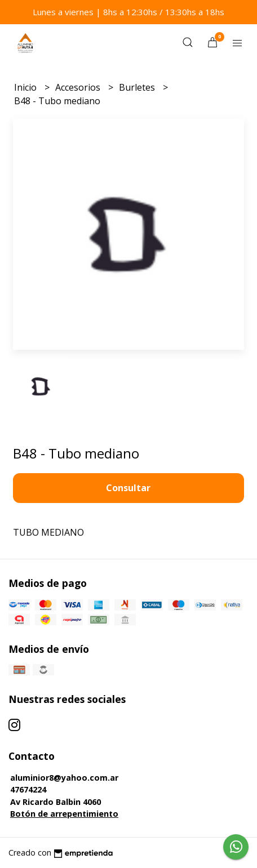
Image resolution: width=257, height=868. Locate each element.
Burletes (138, 87)
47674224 (28, 789)
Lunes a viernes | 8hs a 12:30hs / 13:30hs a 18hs (128, 12)
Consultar (128, 488)
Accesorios (79, 87)
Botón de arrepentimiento (64, 814)
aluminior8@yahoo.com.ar (64, 778)
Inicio (26, 87)
